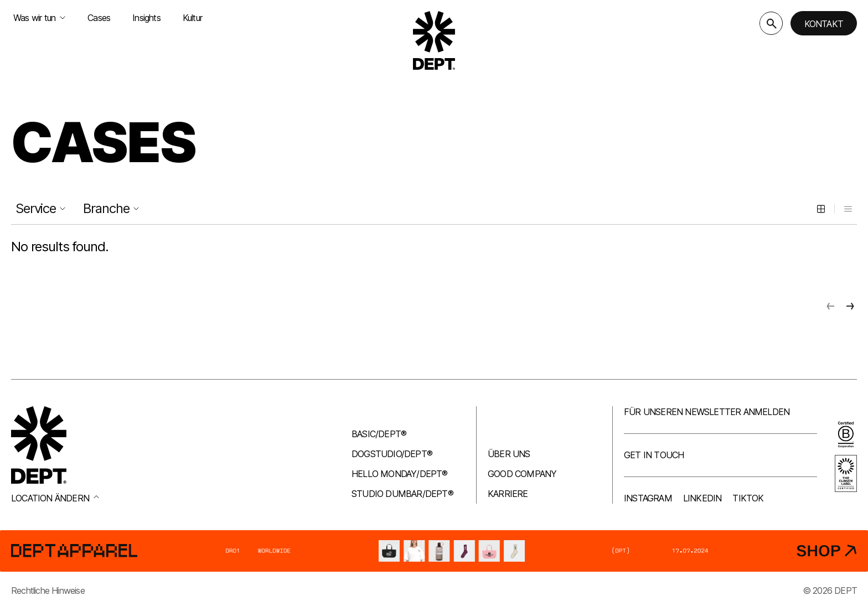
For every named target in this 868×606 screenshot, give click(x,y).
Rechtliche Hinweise (48, 591)
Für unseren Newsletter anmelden (707, 412)
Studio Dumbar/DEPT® (402, 494)
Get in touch (654, 455)
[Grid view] (821, 209)
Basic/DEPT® (379, 434)
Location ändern (55, 498)
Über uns (509, 454)
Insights (146, 18)
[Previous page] (830, 306)
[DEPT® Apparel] (434, 551)
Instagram (648, 498)
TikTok (748, 498)
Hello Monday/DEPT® (400, 474)
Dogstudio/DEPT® (392, 454)
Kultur (192, 18)
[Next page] (850, 306)
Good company (522, 474)
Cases (99, 18)
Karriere (508, 494)
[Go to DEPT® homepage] (434, 40)
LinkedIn (702, 498)
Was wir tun (39, 18)
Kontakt (824, 24)
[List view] (848, 209)
